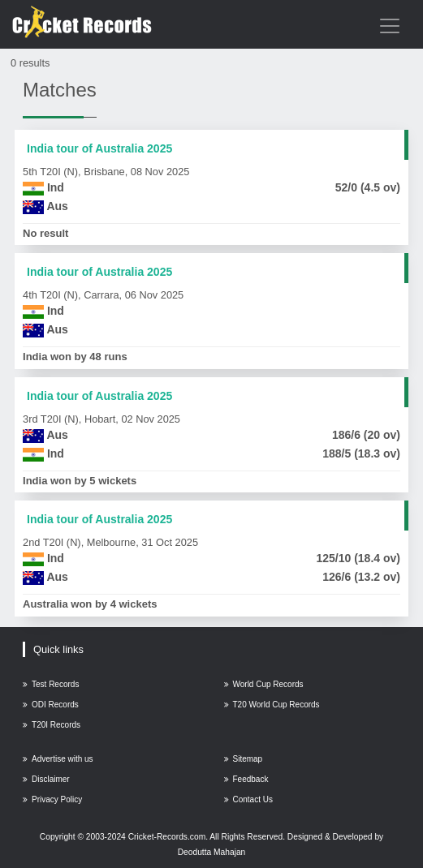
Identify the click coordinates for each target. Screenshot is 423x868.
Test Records (51, 684)
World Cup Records (264, 684)
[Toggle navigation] (390, 26)
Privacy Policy (52, 799)
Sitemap (244, 759)
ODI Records (51, 705)
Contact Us (248, 799)
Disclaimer (46, 779)
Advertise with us (58, 759)
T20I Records (52, 725)
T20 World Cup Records (272, 705)
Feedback (246, 779)
